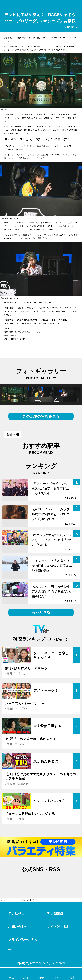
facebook (41, 880)
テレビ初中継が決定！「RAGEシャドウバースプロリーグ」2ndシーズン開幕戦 (30, 900)
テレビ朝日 (16, 913)
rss (52, 880)
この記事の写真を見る (41, 416)
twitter (30, 880)
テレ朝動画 (55, 913)
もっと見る (41, 612)
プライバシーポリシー (23, 945)
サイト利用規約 (58, 927)
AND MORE (14, 900)
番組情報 (13, 434)
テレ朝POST (41, 4)
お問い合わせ (18, 927)
